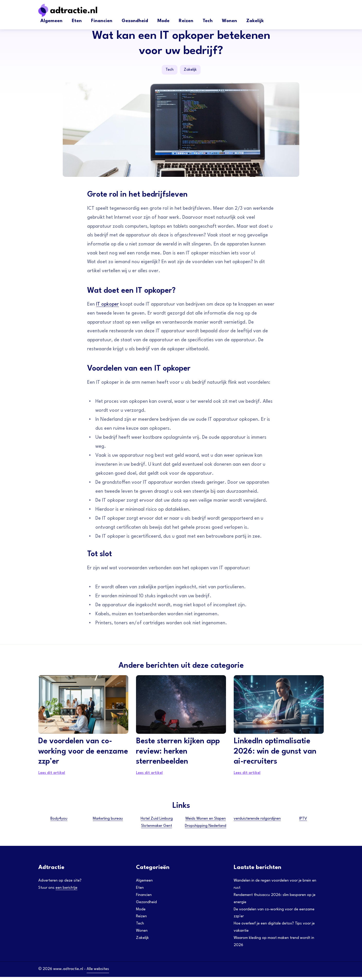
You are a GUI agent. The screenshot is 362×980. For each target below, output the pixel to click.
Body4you (59, 821)
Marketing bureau (108, 821)
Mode (163, 21)
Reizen (186, 21)
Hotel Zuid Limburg (157, 821)
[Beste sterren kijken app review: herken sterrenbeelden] (181, 707)
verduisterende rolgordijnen (257, 821)
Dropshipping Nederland (206, 828)
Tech (208, 21)
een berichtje (66, 891)
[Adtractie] (77, 10)
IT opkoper (108, 306)
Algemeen (51, 21)
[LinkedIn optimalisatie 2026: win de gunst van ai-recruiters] (279, 707)
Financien (102, 21)
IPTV (303, 821)
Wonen (229, 21)
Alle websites (98, 972)
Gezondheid (135, 21)
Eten (77, 21)
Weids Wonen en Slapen (206, 821)
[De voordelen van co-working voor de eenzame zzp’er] (83, 707)
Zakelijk (255, 21)
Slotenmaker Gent (157, 828)
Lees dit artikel (52, 776)
